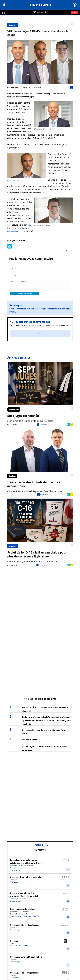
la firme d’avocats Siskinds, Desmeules (19, 228)
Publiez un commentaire (25, 294)
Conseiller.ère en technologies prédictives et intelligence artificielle (26, 861)
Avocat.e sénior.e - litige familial (25, 973)
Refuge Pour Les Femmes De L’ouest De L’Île (25, 916)
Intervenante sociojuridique (23, 909)
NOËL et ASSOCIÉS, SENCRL (20, 946)
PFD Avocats (14, 882)
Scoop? (75, 12)
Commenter (44, 424)
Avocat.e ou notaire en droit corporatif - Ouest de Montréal (24, 895)
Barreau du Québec (16, 870)
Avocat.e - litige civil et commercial (26, 877)
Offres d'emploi (40, 12)
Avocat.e (14, 941)
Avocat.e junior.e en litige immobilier (26, 957)
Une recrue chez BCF (31, 740)
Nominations (14, 409)
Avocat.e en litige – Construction (25, 925)
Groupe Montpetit (16, 901)
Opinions (12, 476)
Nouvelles (13, 25)
